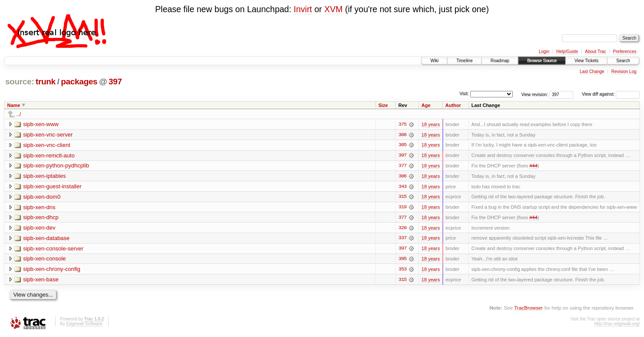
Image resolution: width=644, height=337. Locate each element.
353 (402, 270)
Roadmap (500, 61)
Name (14, 105)
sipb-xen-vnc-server (48, 135)
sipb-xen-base (41, 281)
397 (115, 82)
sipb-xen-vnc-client (46, 145)
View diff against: (611, 94)
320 (402, 229)
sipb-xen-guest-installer (52, 187)
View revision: (535, 94)
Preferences (625, 52)
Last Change (592, 72)
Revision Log (624, 72)
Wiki (434, 61)
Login (544, 52)
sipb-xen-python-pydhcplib (56, 166)
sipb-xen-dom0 (42, 197)
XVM (333, 9)
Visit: (464, 94)
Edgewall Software (84, 325)
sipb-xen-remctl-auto (49, 155)
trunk (46, 82)
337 (402, 239)
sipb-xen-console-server (53, 249)
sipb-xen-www (41, 124)
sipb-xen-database (46, 239)
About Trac (595, 52)
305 (402, 145)
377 (402, 166)
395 (402, 260)
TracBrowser (528, 309)
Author (453, 105)
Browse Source (542, 61)
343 (402, 187)
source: (20, 82)
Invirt (303, 9)
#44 (533, 166)
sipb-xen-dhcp (41, 218)
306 (402, 135)
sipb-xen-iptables (44, 176)
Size (383, 105)
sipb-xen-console (44, 260)
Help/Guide (567, 52)
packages (79, 82)
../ (19, 114)
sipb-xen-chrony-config (52, 270)
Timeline (464, 61)
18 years (431, 124)
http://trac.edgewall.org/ (617, 325)
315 (402, 197)
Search (623, 61)
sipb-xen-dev (39, 229)
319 (402, 208)
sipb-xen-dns (39, 208)
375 (402, 124)
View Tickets (586, 61)
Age (426, 105)
